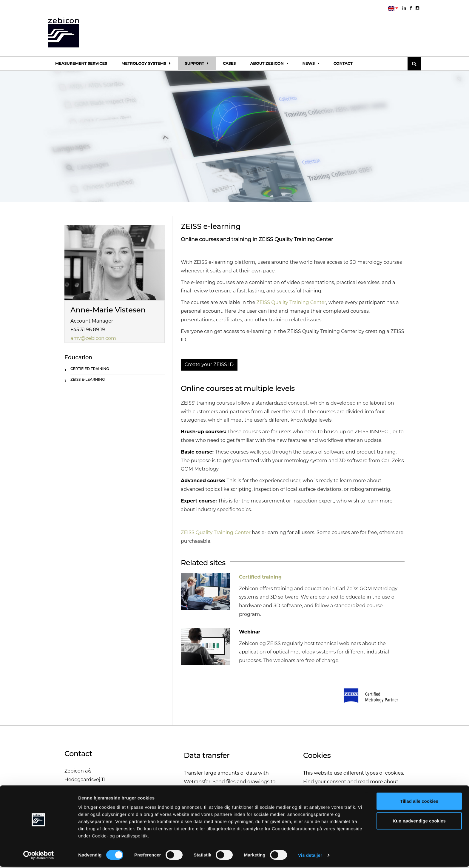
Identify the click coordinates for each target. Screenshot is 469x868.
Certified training (260, 577)
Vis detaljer (310, 856)
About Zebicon (269, 63)
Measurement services (81, 63)
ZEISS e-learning (88, 379)
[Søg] (414, 64)
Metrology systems (146, 63)
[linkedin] (404, 8)
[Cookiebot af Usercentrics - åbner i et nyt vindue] (39, 856)
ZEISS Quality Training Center (291, 302)
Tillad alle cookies (419, 802)
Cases (229, 63)
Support (197, 63)
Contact (343, 63)
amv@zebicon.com (93, 338)
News (311, 63)
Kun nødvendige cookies (419, 822)
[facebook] (411, 8)
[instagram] (417, 8)
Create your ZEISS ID (209, 364)
